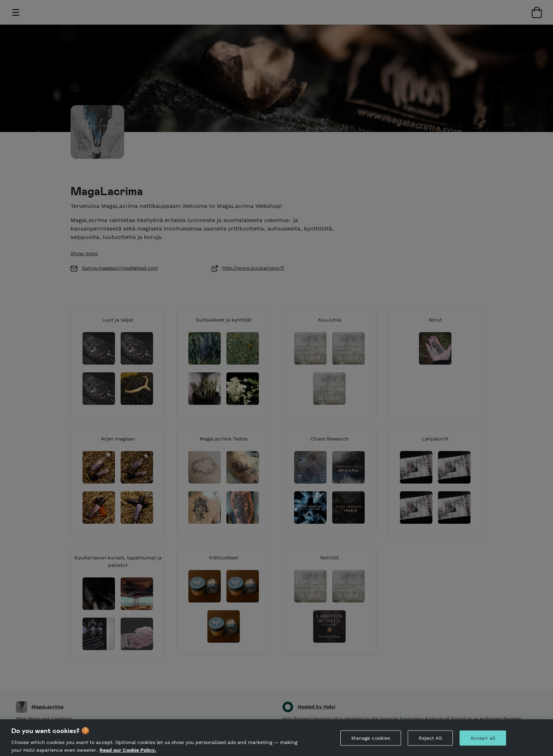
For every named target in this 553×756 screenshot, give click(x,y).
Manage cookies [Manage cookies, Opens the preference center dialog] (371, 745)
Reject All (430, 745)
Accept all (483, 745)
